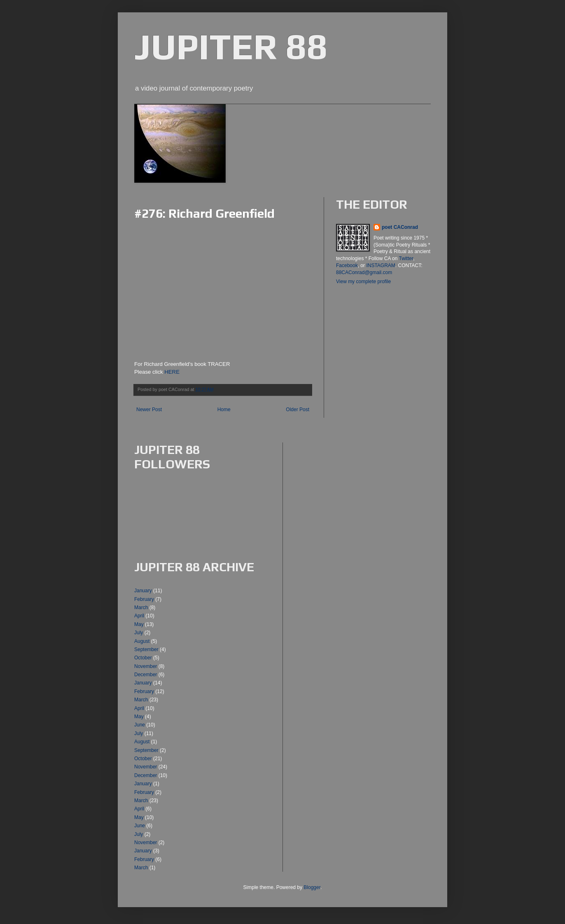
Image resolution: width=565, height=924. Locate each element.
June (140, 725)
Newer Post (149, 410)
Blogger (312, 887)
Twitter (406, 258)
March (141, 607)
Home (224, 410)
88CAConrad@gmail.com (364, 272)
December (146, 675)
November (146, 666)
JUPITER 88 (231, 46)
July (139, 633)
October (143, 658)
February (144, 599)
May (139, 624)
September (146, 649)
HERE (172, 372)
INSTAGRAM (381, 265)
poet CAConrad (400, 227)
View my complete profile (363, 282)
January (143, 591)
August (142, 641)
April (139, 616)
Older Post (298, 410)
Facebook (347, 265)
